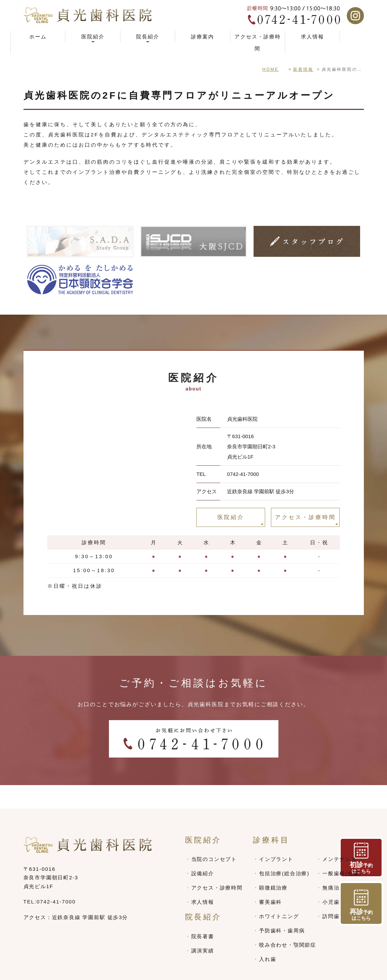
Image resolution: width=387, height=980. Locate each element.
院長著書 (203, 913)
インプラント (276, 836)
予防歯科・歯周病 (282, 907)
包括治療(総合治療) (284, 850)
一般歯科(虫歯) (342, 850)
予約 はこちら (361, 905)
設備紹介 (203, 850)
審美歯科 (270, 878)
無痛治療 (334, 864)
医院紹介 (231, 517)
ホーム (38, 37)
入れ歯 (268, 936)
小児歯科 (334, 878)
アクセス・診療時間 (258, 43)
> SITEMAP (40, 972)
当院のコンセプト (214, 836)
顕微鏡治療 (273, 864)
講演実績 (203, 927)
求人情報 (312, 37)
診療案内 (203, 37)
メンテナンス (340, 836)
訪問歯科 (334, 893)
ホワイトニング (279, 893)
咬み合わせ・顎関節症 (288, 921)
